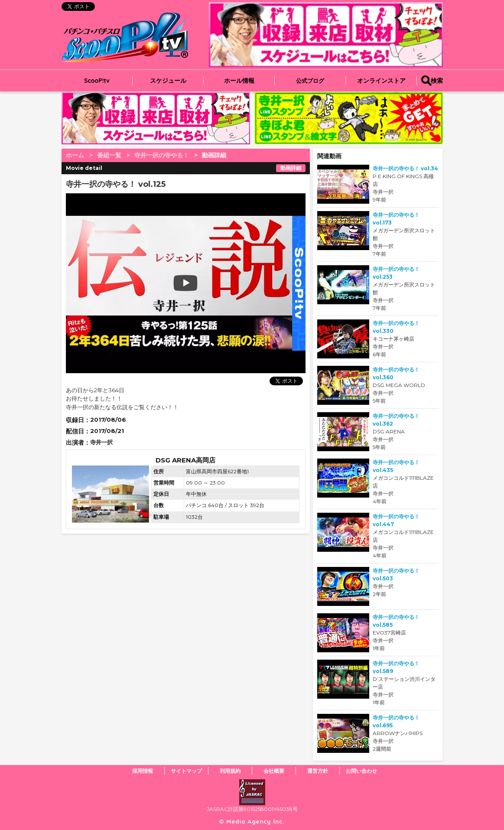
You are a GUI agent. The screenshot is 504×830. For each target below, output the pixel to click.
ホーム (75, 155)
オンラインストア (381, 81)
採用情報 (143, 771)
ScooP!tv (97, 81)
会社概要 (274, 771)
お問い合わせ (361, 771)
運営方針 (318, 771)
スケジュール (168, 81)
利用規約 (230, 771)
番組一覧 (109, 155)
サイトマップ (186, 771)
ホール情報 (239, 81)
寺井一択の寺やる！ (162, 155)
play (132, 283)
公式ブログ (310, 81)
